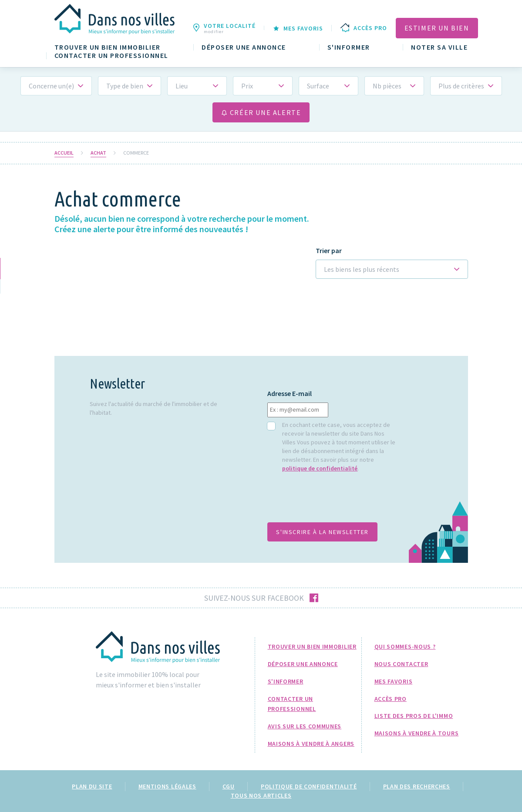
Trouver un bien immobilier (108, 47)
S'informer (349, 47)
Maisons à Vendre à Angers (311, 744)
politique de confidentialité (320, 468)
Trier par (329, 251)
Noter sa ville (439, 47)
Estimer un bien (437, 28)
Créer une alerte (261, 112)
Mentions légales (167, 786)
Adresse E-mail (290, 394)
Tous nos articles (261, 795)
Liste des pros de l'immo (414, 716)
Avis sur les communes (305, 726)
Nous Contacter (401, 664)
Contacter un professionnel (111, 56)
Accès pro (391, 699)
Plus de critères (461, 86)
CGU (229, 786)
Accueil (64, 153)
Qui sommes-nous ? (405, 646)
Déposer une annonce (244, 47)
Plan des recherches (417, 786)
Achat (98, 153)
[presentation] (333, 502)
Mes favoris (394, 681)
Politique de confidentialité (309, 786)
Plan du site (92, 786)
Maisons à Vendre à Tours (417, 733)
